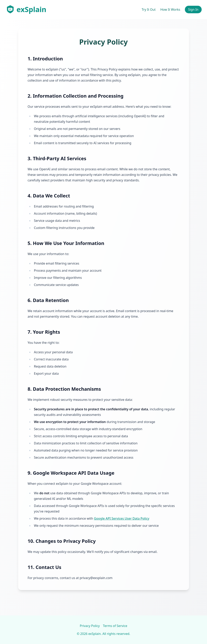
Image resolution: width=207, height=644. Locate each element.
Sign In (193, 10)
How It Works (170, 10)
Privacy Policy (90, 626)
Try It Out (149, 10)
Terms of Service (115, 626)
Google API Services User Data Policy (122, 518)
